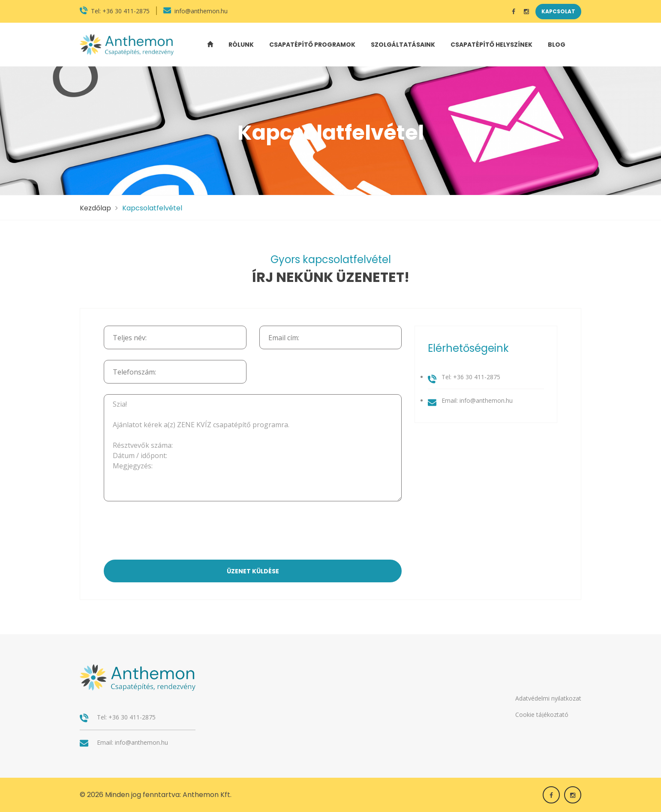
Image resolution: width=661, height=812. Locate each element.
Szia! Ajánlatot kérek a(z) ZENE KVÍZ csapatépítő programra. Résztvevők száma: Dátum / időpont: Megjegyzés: (253, 448)
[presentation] (253, 531)
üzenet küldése (253, 571)
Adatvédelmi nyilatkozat (548, 698)
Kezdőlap (95, 208)
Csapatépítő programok (312, 45)
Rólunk (241, 45)
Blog (557, 45)
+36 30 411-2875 (126, 11)
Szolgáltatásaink (403, 45)
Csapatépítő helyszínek (491, 45)
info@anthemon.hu (201, 11)
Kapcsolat (558, 11)
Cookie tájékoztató (542, 715)
